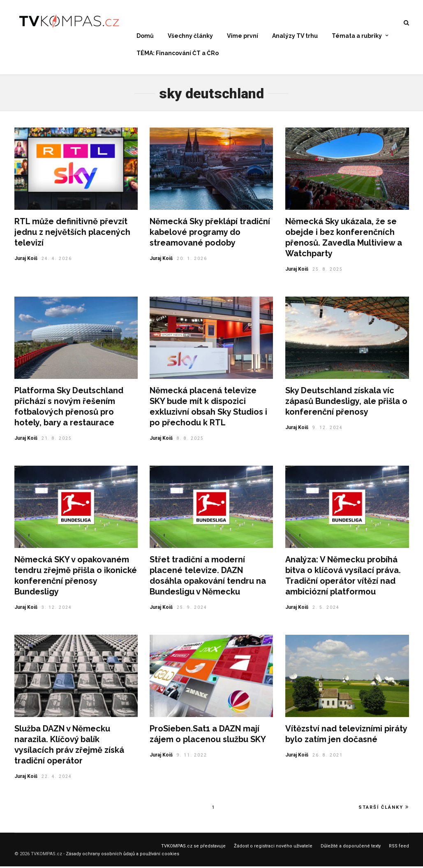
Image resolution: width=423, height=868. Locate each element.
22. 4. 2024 (57, 778)
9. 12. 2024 (328, 429)
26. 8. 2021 (328, 757)
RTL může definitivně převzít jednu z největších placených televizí (72, 234)
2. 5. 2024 (326, 609)
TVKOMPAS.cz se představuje (193, 848)
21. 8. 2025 (57, 440)
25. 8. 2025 (328, 271)
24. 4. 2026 (57, 260)
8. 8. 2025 (190, 440)
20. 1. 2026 (192, 260)
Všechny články (190, 36)
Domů (145, 36)
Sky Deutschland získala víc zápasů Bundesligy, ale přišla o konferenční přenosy (346, 403)
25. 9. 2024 (192, 609)
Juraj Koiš (26, 260)
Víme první (243, 36)
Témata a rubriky (357, 36)
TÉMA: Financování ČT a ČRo (178, 53)
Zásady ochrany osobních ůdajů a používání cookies (123, 855)
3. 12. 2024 (57, 609)
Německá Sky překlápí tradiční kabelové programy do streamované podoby (210, 234)
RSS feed (399, 848)
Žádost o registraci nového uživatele (273, 848)
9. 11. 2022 (192, 757)
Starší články (384, 809)
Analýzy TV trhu (295, 36)
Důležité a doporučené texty (351, 848)
